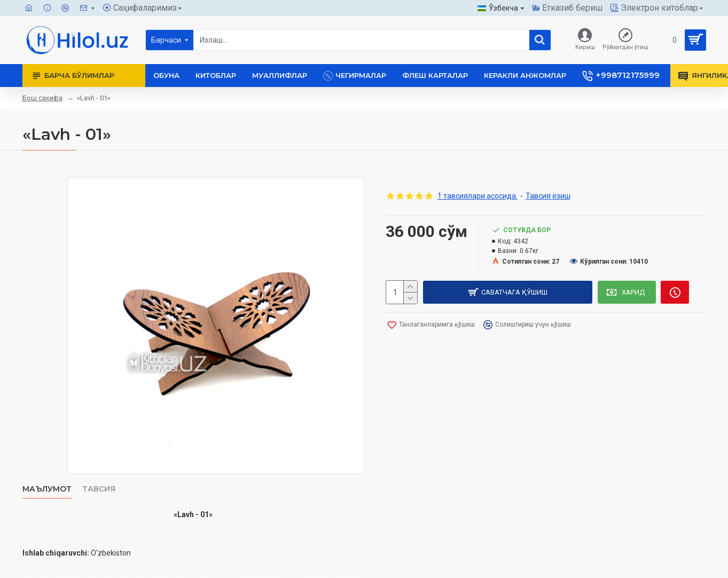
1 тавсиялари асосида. (477, 196)
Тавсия (99, 489)
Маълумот (47, 489)
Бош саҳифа (42, 98)
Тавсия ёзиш (548, 196)
